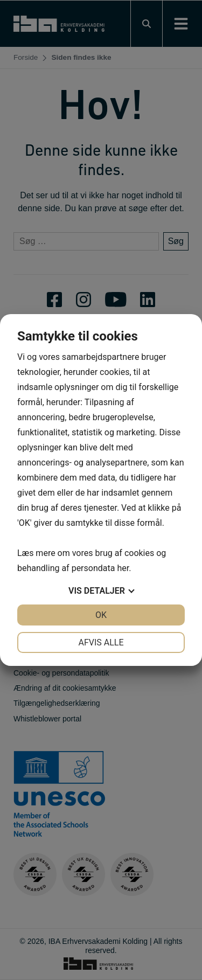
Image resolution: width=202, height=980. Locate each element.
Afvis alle (101, 642)
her (123, 568)
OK (101, 615)
